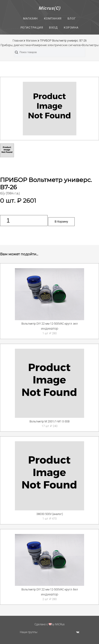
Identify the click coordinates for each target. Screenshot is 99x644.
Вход (53, 28)
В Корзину (61, 222)
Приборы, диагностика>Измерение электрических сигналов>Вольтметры (50, 45)
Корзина (71, 28)
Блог (72, 18)
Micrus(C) (50, 8)
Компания (53, 18)
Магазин (30, 18)
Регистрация (32, 28)
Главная (18, 40)
